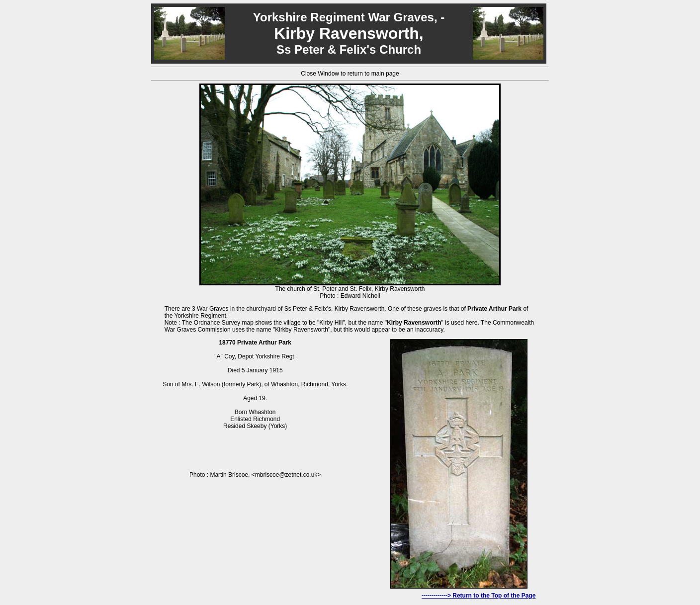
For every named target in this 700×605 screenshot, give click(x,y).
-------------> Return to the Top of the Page (479, 596)
